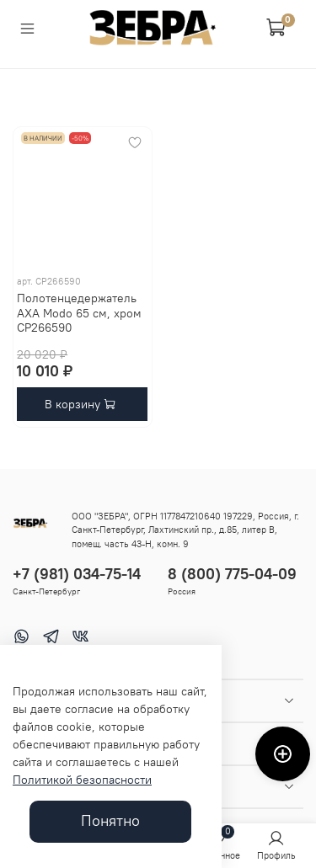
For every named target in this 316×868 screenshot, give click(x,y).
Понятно (110, 821)
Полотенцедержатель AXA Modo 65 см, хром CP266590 (79, 313)
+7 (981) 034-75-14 (77, 574)
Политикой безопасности (82, 780)
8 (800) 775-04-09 (232, 574)
